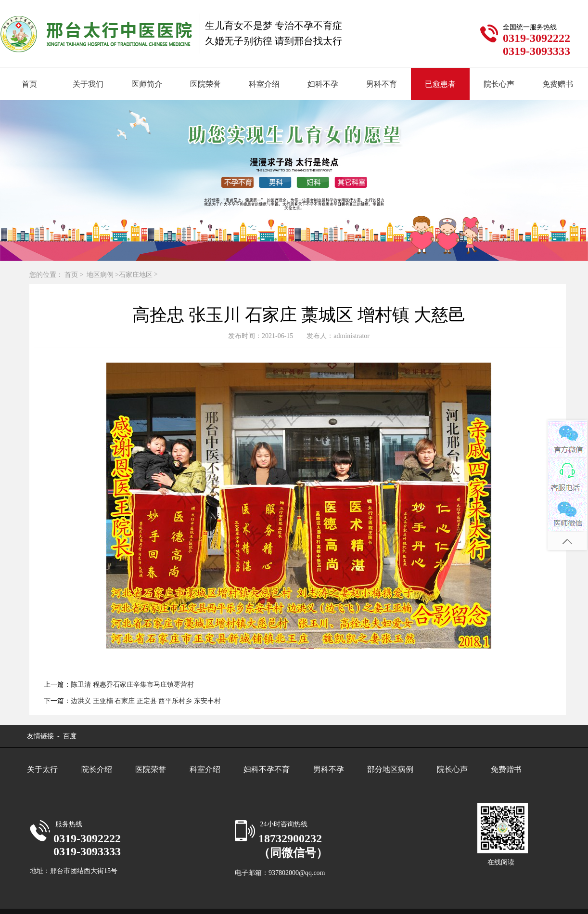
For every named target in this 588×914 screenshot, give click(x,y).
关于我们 (88, 84)
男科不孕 (329, 769)
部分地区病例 (390, 769)
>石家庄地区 (134, 275)
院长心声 (499, 84)
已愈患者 (440, 84)
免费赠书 (558, 84)
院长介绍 (97, 769)
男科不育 (382, 84)
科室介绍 (264, 84)
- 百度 (66, 736)
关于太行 (42, 769)
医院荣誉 (205, 84)
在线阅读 (501, 862)
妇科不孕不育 (267, 769)
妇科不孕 (323, 84)
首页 (29, 84)
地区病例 (100, 275)
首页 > (75, 275)
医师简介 (147, 84)
